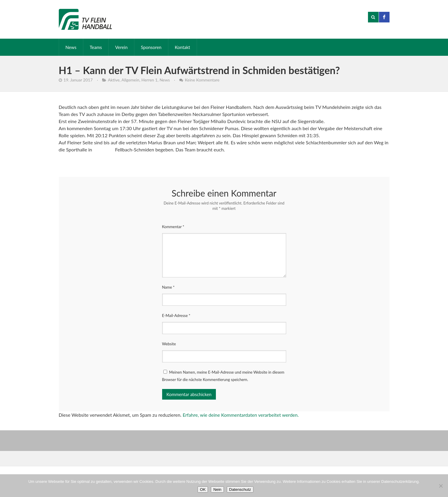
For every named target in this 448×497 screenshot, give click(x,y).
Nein (217, 489)
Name (168, 287)
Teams (96, 47)
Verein (121, 47)
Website (169, 344)
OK (203, 489)
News (71, 47)
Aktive (114, 80)
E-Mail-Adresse (176, 315)
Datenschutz (240, 489)
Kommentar (173, 227)
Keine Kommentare (202, 80)
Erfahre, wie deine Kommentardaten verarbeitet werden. (241, 415)
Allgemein (130, 80)
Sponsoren (151, 47)
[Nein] (441, 486)
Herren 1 (150, 80)
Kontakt (183, 47)
